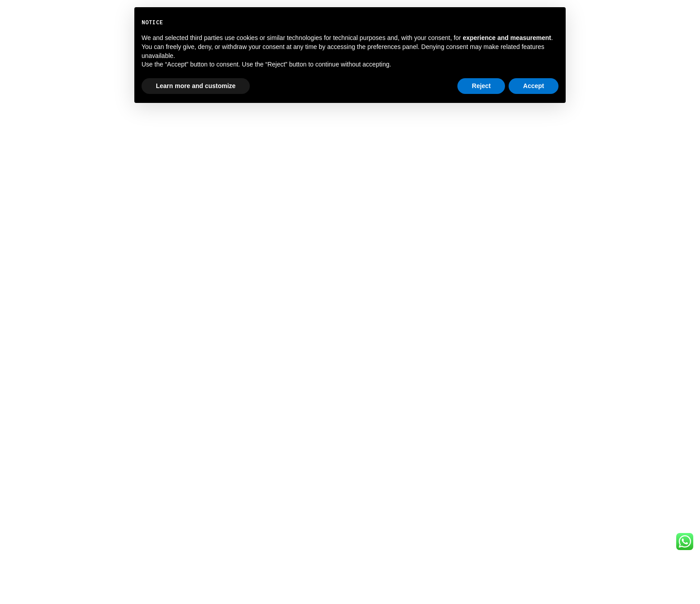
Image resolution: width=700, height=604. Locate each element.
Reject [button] (481, 86)
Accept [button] (534, 86)
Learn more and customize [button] (196, 86)
